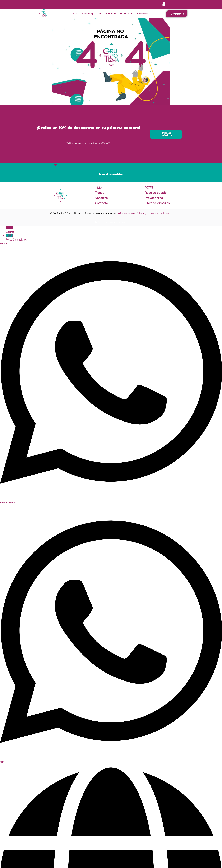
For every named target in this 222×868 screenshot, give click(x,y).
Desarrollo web (107, 14)
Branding (87, 14)
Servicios (142, 14)
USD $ (114, 230)
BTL (75, 14)
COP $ (114, 238)
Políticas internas (126, 213)
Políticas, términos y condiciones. (154, 213)
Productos (126, 14)
